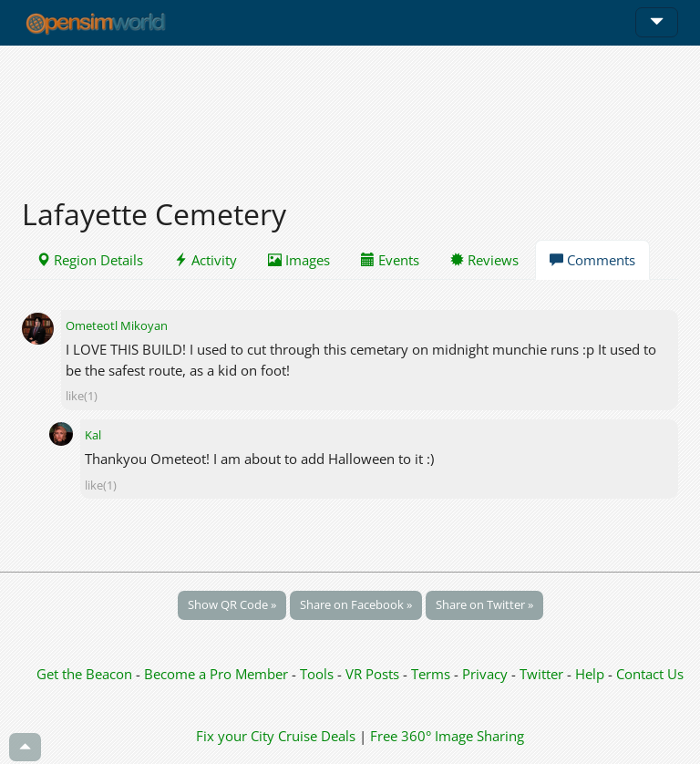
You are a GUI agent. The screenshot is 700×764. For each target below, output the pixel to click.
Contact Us (650, 674)
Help (590, 674)
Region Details (90, 260)
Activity (206, 260)
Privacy (485, 674)
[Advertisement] (350, 111)
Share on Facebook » (356, 604)
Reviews (484, 260)
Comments (592, 260)
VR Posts (374, 674)
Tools (319, 674)
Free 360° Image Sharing (447, 736)
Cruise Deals (317, 736)
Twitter (541, 674)
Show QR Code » (232, 604)
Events (390, 260)
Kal (93, 435)
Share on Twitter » (484, 604)
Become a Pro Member (218, 674)
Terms (432, 674)
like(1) (82, 396)
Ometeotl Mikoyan (117, 325)
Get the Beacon (84, 674)
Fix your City (235, 736)
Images (299, 260)
